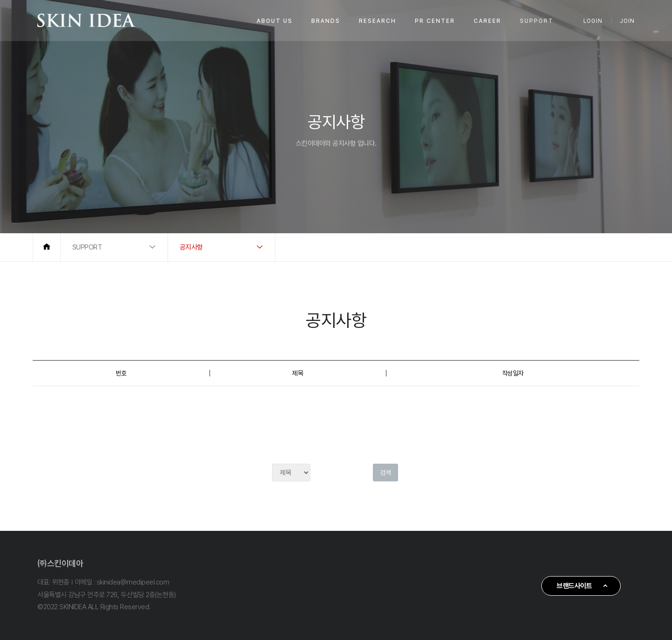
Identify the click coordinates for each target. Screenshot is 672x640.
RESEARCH (378, 21)
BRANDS (326, 21)
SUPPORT (537, 21)
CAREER (487, 21)
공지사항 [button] (191, 247)
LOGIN (593, 21)
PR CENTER (435, 21)
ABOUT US (275, 21)
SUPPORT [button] (87, 247)
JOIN (627, 21)
